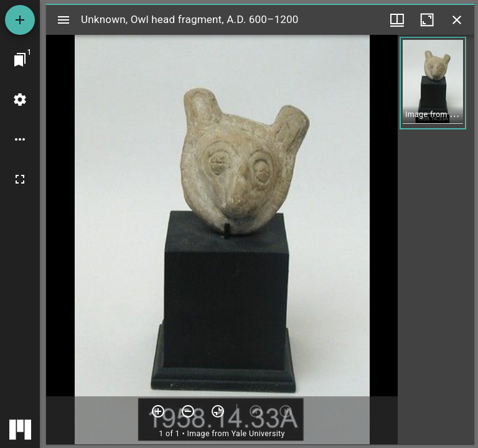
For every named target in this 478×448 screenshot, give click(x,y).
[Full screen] (20, 179)
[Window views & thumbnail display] (397, 20)
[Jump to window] (20, 60)
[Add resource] (20, 20)
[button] (433, 83)
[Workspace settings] (20, 100)
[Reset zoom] (218, 411)
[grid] (436, 240)
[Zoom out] (188, 411)
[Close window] (457, 20)
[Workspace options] (20, 139)
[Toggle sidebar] (63, 20)
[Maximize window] (427, 20)
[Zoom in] (158, 411)
